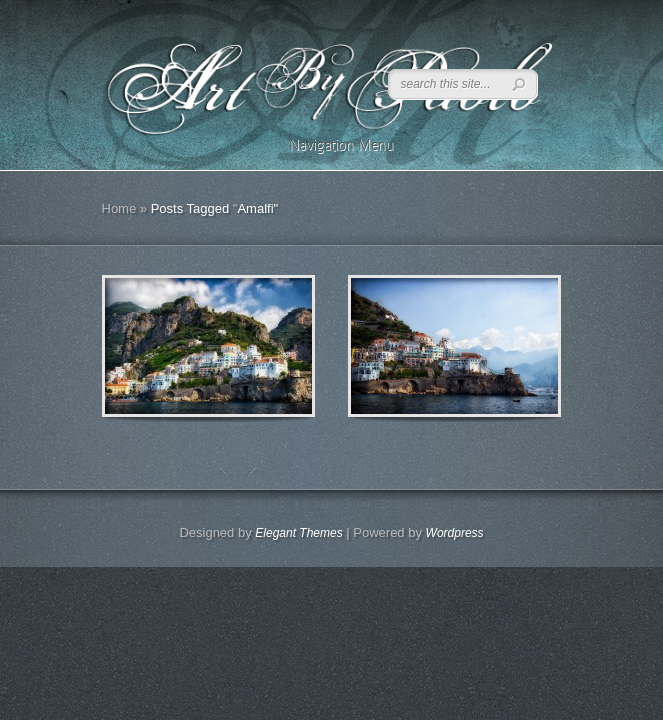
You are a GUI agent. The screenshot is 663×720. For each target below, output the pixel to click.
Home (119, 208)
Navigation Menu (328, 145)
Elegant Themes (298, 533)
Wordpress (455, 533)
